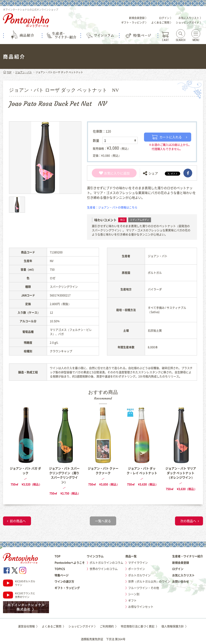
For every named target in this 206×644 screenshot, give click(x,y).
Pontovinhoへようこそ (70, 562)
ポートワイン (137, 569)
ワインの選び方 (64, 581)
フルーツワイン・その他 (144, 588)
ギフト (132, 600)
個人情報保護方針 (175, 626)
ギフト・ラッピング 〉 (134, 22)
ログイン (178, 569)
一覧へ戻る (103, 521)
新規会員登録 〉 (138, 18)
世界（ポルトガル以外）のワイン (149, 581)
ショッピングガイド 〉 (189, 22)
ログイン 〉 (166, 18)
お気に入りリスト (183, 575)
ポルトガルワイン (139, 575)
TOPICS (60, 569)
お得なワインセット (141, 607)
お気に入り (109, 173)
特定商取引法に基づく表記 (140, 626)
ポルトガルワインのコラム (106, 562)
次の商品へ (188, 521)
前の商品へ (18, 521)
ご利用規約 (109, 626)
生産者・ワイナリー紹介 (188, 556)
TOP (7, 72)
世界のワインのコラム (104, 569)
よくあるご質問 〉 (162, 22)
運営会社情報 (28, 626)
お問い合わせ (181, 581)
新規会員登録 (181, 562)
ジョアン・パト (24, 72)
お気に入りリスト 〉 (190, 18)
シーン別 (134, 594)
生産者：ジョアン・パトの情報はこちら (112, 207)
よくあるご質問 (54, 626)
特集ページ (62, 575)
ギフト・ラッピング (67, 588)
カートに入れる (167, 137)
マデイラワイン (138, 562)
